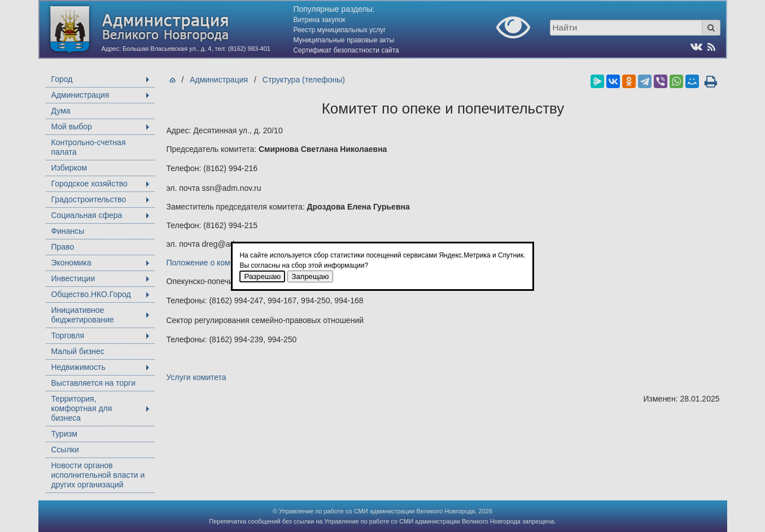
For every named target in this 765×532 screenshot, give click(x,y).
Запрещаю (311, 276)
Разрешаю (262, 276)
